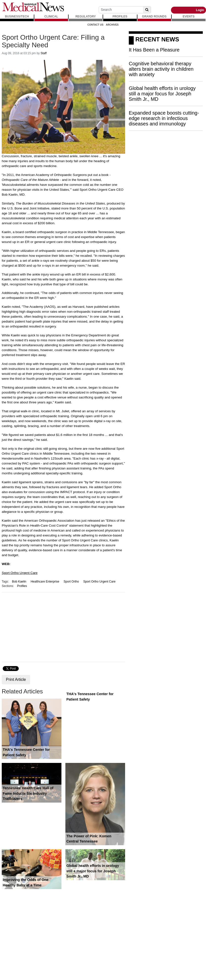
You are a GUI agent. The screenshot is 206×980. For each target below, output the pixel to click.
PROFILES (120, 17)
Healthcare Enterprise (45, 582)
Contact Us (95, 25)
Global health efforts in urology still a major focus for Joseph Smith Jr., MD (93, 871)
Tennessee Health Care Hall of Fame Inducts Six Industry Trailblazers (28, 793)
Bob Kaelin (19, 582)
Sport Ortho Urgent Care (20, 573)
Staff (43, 53)
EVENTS (188, 17)
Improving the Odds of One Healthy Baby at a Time (26, 882)
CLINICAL (51, 17)
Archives (112, 25)
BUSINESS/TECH (17, 17)
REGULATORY (86, 17)
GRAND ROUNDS (154, 17)
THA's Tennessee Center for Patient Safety (26, 752)
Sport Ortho (71, 582)
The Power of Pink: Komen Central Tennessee (89, 839)
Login (200, 10)
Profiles (22, 586)
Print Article (16, 679)
